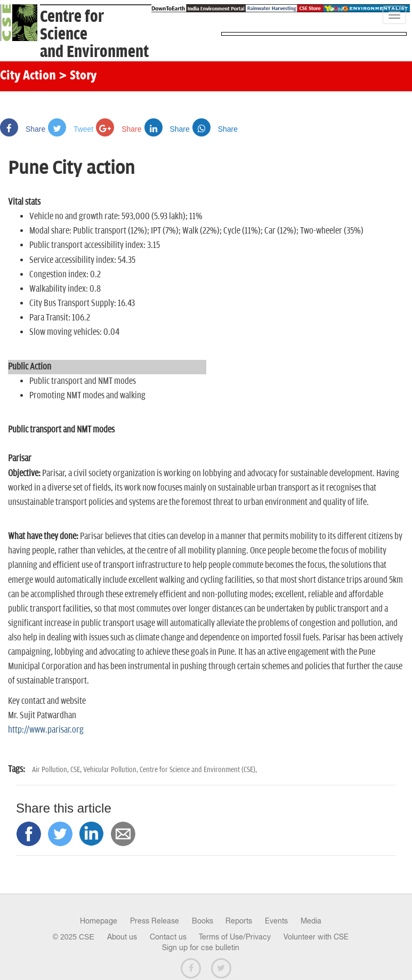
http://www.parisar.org (46, 730)
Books (203, 921)
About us (122, 937)
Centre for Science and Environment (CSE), (198, 770)
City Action (28, 76)
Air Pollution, (51, 770)
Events (276, 921)
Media (311, 921)
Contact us (168, 937)
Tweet (71, 129)
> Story (78, 76)
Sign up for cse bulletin (201, 947)
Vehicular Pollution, (111, 770)
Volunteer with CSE (316, 937)
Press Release (155, 921)
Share (23, 129)
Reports (239, 921)
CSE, (77, 770)
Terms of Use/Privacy (235, 937)
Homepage (99, 921)
